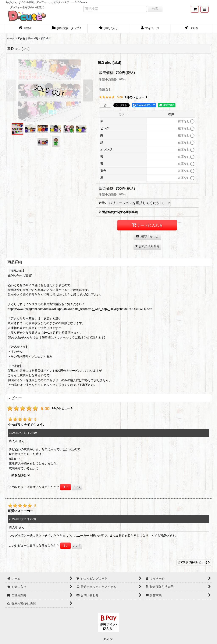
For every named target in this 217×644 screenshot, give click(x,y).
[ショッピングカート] (195, 9)
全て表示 (194, 562)
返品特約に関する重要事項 (118, 212)
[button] (204, 9)
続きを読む (21, 475)
